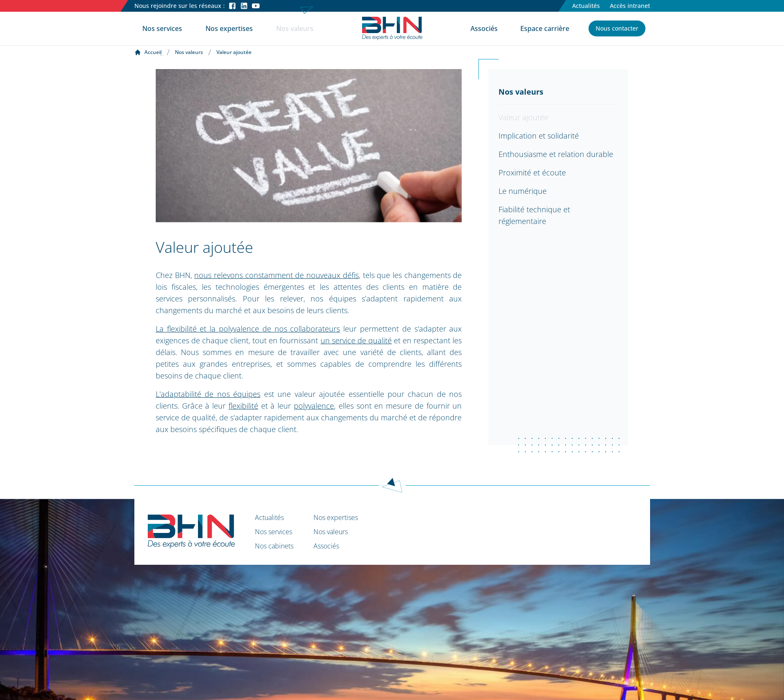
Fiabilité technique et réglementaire (534, 215)
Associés (484, 28)
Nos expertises (229, 28)
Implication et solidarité (539, 136)
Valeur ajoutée (523, 117)
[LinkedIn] (244, 6)
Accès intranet (630, 6)
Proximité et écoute (532, 172)
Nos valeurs (295, 28)
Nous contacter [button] (617, 28)
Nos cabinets (274, 546)
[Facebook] (232, 6)
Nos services (162, 28)
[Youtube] (256, 6)
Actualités (586, 6)
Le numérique (523, 191)
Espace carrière (545, 28)
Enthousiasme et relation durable (556, 154)
